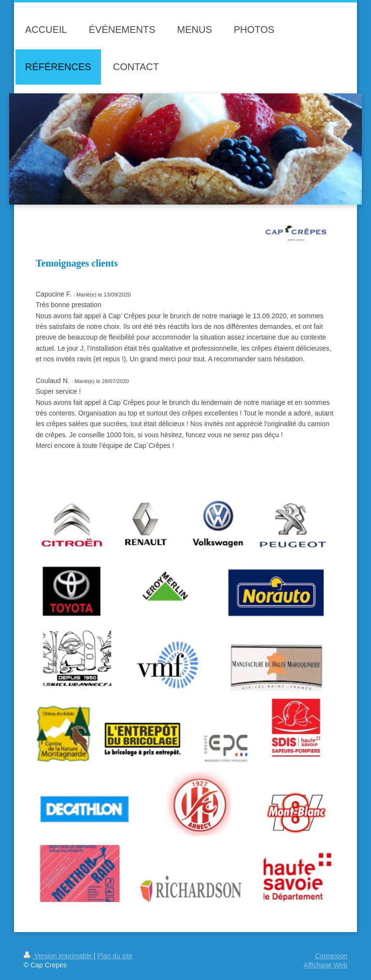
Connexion (331, 956)
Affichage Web (325, 965)
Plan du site (115, 956)
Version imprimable (59, 956)
